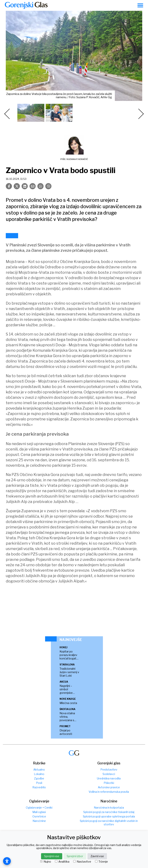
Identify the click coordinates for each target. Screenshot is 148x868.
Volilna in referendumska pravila (109, 792)
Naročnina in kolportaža (109, 808)
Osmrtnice (39, 816)
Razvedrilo (39, 787)
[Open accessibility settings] (7, 861)
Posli (39, 783)
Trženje (101, 862)
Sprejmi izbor (75, 856)
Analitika (62, 862)
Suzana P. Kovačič (77, 159)
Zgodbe (39, 778)
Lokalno (39, 774)
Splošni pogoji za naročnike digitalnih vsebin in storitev (109, 823)
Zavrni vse (97, 856)
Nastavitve (82, 862)
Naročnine (39, 821)
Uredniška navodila (109, 778)
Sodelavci (109, 774)
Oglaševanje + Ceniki (39, 808)
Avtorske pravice (109, 787)
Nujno (46, 862)
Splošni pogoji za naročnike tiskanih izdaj (109, 812)
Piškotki (109, 783)
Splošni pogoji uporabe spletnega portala (109, 816)
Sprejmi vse (52, 856)
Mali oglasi (39, 812)
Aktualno (39, 770)
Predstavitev (109, 770)
